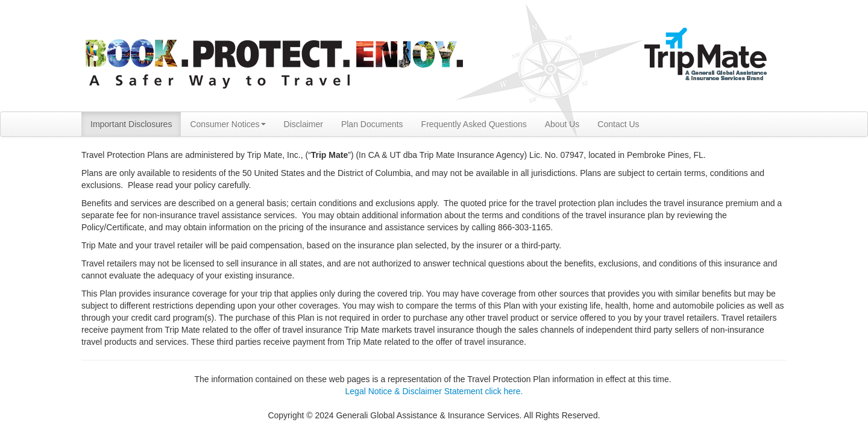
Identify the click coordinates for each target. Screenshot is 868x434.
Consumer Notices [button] (228, 124)
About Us (562, 124)
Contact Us (618, 124)
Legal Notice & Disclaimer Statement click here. (434, 391)
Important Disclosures (131, 124)
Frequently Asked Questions (474, 124)
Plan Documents (372, 124)
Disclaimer (303, 124)
